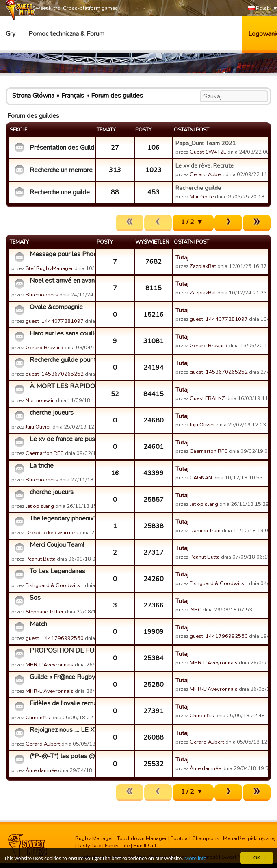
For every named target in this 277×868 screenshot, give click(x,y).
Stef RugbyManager (49, 268)
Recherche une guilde (60, 192)
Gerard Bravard (44, 348)
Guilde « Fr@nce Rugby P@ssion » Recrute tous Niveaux (61, 677)
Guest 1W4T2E (208, 152)
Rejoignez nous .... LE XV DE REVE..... (61, 730)
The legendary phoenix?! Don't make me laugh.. (61, 518)
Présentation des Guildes (61, 148)
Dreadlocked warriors (52, 533)
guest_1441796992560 (55, 638)
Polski (259, 8)
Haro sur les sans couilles (61, 333)
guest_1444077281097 (55, 321)
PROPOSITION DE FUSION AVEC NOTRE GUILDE (61, 650)
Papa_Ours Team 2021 (206, 143)
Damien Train (205, 531)
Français (73, 96)
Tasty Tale (89, 846)
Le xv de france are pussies (61, 439)
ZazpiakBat (203, 266)
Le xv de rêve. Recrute (205, 165)
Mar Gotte (202, 197)
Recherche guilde (198, 188)
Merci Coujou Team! (57, 545)
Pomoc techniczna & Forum (66, 34)
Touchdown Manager (142, 838)
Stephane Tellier (45, 612)
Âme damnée (41, 770)
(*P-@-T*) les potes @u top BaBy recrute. (61, 756)
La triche (42, 466)
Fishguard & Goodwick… (55, 585)
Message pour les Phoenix (61, 254)
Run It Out (145, 846)
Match (38, 624)
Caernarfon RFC (45, 453)
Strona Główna (33, 96)
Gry (11, 34)
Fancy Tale (117, 846)
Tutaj (182, 257)
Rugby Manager (94, 838)
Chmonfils (38, 718)
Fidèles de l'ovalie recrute (61, 703)
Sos (35, 598)
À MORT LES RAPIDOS (61, 386)
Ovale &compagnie (56, 307)
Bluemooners (42, 295)
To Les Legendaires (57, 571)
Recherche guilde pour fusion (61, 360)
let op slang (40, 506)
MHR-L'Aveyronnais (50, 665)
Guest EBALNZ (207, 398)
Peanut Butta (41, 559)
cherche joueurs (52, 413)
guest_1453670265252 (55, 374)
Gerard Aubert (207, 174)
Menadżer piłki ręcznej (249, 838)
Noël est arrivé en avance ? (61, 281)
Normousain (40, 400)
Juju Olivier (38, 427)
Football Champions (195, 838)
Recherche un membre (61, 170)
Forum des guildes (117, 96)
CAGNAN (201, 478)
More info (195, 859)
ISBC (196, 610)
